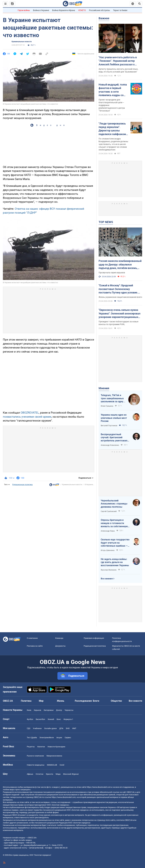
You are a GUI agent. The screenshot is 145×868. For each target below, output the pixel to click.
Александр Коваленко (110, 445)
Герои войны (24, 10)
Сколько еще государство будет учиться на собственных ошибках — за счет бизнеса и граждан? (115, 543)
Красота (50, 774)
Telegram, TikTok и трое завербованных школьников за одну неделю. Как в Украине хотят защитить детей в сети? (112, 398)
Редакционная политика (22, 485)
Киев (29, 710)
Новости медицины (36, 765)
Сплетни (40, 774)
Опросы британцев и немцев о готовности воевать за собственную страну (114, 523)
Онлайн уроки (50, 728)
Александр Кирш (108, 531)
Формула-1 (68, 719)
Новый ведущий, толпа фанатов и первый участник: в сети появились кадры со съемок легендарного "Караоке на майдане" (113, 90)
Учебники (37, 728)
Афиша (30, 774)
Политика (26, 701)
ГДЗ (29, 728)
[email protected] (36, 848)
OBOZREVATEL (30, 413)
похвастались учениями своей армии (27, 417)
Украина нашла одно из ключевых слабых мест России (114, 418)
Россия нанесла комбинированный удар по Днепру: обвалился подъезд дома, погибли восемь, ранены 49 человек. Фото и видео (120, 265)
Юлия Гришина (107, 406)
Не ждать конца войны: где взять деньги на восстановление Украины (115, 562)
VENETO (82, 10)
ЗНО (68, 728)
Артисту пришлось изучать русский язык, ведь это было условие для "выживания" (118, 70)
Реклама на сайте (35, 646)
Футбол (30, 719)
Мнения (104, 388)
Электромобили (47, 738)
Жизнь (61, 701)
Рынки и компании (35, 756)
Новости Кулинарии (56, 747)
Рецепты (31, 747)
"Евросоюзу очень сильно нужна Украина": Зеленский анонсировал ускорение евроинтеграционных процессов (119, 314)
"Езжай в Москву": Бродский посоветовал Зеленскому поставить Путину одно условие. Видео (118, 289)
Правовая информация (94, 638)
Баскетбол (40, 719)
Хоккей (51, 719)
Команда (59, 638)
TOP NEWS (106, 222)
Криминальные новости (22, 42)
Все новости (135, 701)
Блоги (96, 701)
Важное (104, 18)
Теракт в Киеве (120, 10)
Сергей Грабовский (109, 511)
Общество (116, 701)
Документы (60, 646)
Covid (62, 765)
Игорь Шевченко (108, 550)
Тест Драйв (32, 738)
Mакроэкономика (54, 756)
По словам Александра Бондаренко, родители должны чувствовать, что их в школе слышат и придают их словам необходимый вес (113, 144)
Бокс (59, 719)
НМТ (74, 728)
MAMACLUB (52, 765)
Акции (59, 738)
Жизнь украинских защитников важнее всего (120, 297)
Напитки (41, 747)
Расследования (83, 701)
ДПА (61, 728)
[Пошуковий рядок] (139, 4)
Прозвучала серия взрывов (112, 273)
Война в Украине (41, 10)
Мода (58, 774)
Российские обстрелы (99, 10)
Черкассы (69, 710)
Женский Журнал (71, 774)
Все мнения (107, 579)
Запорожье (49, 710)
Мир (41, 701)
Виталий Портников (109, 426)
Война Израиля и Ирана (64, 10)
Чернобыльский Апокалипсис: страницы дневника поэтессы (114, 504)
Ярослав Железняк (109, 570)
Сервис (68, 738)
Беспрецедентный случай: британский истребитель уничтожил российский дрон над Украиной (114, 438)
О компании (32, 638)
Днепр (59, 710)
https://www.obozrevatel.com (99, 787)
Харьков (37, 710)
